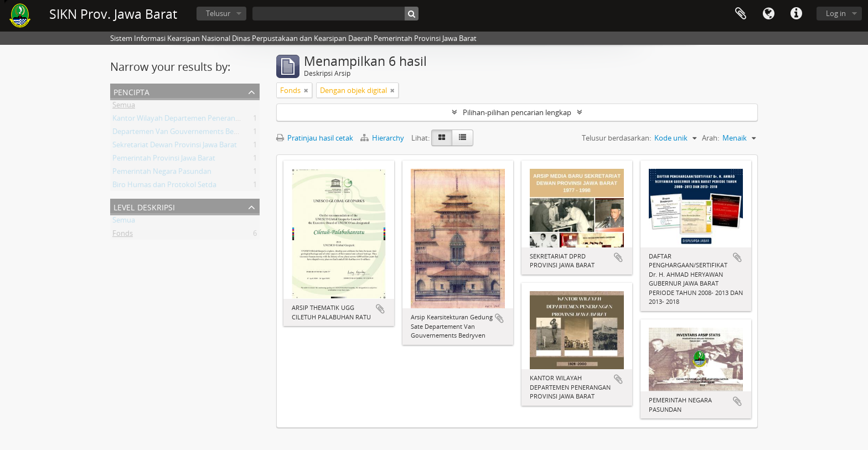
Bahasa (768, 14)
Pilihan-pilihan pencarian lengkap (517, 112)
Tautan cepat (796, 14)
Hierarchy (383, 138)
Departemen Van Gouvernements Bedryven (185, 133)
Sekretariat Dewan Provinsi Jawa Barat (175, 147)
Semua (124, 107)
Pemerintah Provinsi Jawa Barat (164, 160)
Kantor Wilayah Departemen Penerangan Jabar (189, 120)
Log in (836, 13)
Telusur (218, 13)
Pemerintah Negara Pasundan (162, 173)
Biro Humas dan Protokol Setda (164, 187)
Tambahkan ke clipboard (380, 309)
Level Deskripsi (144, 206)
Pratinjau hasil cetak (315, 138)
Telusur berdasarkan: (616, 138)
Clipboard (741, 14)
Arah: (711, 138)
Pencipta (131, 91)
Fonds (123, 235)
